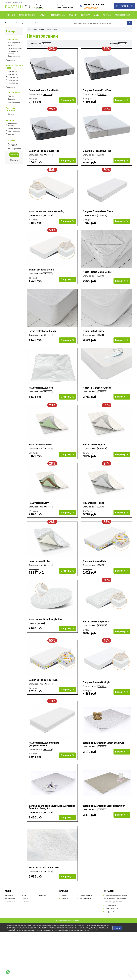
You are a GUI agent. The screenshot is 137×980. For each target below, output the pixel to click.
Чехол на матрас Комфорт (97, 391)
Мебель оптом (10, 907)
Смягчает (12, 134)
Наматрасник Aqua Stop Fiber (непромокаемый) (44, 752)
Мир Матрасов (14, 102)
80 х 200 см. (13, 72)
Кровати (11, 15)
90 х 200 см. (13, 74)
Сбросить (14, 160)
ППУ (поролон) (14, 43)
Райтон (11, 96)
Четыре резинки (14, 149)
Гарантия (25, 907)
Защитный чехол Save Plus (97, 152)
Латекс (11, 46)
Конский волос (14, 56)
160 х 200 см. (13, 83)
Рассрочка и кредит (86, 907)
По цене (47, 44)
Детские (11, 114)
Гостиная (86, 15)
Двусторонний (14, 131)
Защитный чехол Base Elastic (98, 213)
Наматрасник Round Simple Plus (45, 626)
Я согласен (117, 937)
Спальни (73, 15)
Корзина (125, 6)
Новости (64, 904)
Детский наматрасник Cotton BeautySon (104, 751)
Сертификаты (10, 911)
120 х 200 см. (13, 77)
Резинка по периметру (12, 145)
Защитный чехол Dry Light (97, 689)
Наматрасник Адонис (94, 448)
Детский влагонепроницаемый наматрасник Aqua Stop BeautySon (52, 816)
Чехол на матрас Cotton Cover (44, 877)
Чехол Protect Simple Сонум (97, 275)
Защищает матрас (12, 125)
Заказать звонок (91, 7)
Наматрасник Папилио (40, 448)
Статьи (24, 904)
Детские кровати (27, 15)
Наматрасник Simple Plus (96, 628)
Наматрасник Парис (93, 507)
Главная (8, 23)
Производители (122, 15)
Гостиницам (26, 911)
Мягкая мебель (58, 15)
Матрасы (43, 15)
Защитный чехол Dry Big (41, 273)
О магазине (9, 904)
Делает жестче (14, 128)
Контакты (38, 23)
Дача (96, 15)
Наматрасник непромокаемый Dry (47, 213)
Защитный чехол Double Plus (44, 152)
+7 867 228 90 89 (94, 5)
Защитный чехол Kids (94, 566)
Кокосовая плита (15, 49)
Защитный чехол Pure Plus (97, 90)
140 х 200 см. (13, 80)
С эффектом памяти (13, 52)
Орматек (11, 99)
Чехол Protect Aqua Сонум (42, 334)
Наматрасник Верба (39, 566)
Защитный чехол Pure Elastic (44, 90)
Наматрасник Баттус (40, 507)
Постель (107, 15)
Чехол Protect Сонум (94, 334)
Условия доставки (23, 23)
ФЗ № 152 (42, 904)
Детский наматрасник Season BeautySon (104, 815)
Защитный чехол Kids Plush (43, 687)
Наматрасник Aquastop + (42, 391)
